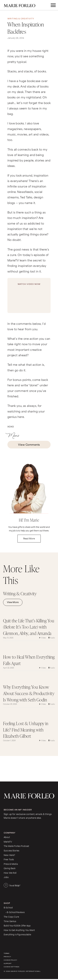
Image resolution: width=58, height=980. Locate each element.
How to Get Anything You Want (19, 930)
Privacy (7, 957)
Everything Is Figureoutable (17, 934)
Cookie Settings (11, 967)
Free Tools (9, 859)
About (7, 837)
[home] (23, 5)
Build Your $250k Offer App (17, 925)
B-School (8, 907)
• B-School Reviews (15, 912)
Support (8, 963)
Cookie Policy (10, 960)
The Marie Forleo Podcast (16, 846)
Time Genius (10, 921)
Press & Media (11, 864)
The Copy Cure (11, 917)
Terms (7, 953)
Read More (29, 538)
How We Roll (10, 873)
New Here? (9, 855)
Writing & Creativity (21, 19)
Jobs (6, 877)
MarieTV (8, 842)
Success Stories (11, 850)
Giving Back (10, 868)
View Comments (29, 444)
